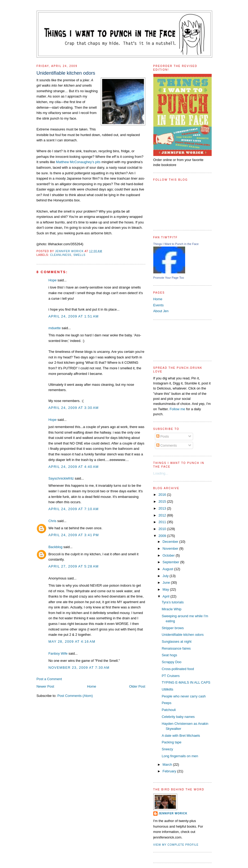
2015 (163, 501)
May (166, 589)
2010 (163, 529)
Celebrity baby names (178, 717)
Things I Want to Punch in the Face (176, 244)
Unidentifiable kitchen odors (183, 635)
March (168, 765)
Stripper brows (173, 628)
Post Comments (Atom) (75, 696)
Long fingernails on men (180, 756)
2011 (163, 522)
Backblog (56, 547)
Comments (167, 445)
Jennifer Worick (70, 251)
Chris (53, 521)
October (169, 555)
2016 (163, 495)
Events (158, 305)
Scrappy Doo (172, 662)
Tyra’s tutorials (173, 602)
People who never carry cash (184, 696)
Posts (163, 436)
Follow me (177, 409)
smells (80, 255)
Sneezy (167, 749)
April (166, 596)
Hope (53, 280)
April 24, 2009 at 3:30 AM (74, 408)
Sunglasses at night (177, 642)
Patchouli (169, 710)
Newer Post (45, 686)
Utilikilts (168, 689)
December (171, 542)
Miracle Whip (172, 609)
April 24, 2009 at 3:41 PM (74, 535)
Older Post (137, 686)
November (171, 549)
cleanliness (61, 255)
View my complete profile (176, 845)
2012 (163, 515)
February (170, 771)
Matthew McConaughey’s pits (78, 162)
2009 (163, 536)
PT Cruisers (171, 676)
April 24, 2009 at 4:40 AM (74, 467)
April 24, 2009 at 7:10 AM (74, 509)
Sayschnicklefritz (61, 478)
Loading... (161, 473)
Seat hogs (169, 655)
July (166, 576)
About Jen (161, 311)
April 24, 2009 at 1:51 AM (74, 316)
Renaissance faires (176, 648)
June (167, 583)
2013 (163, 508)
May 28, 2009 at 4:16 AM (72, 642)
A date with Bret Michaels (181, 736)
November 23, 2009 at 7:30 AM (79, 668)
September (171, 562)
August (168, 569)
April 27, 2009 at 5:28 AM (74, 566)
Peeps (167, 703)
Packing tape (172, 742)
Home (92, 686)
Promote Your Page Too (169, 278)
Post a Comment (49, 679)
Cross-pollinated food (178, 669)
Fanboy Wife (58, 653)
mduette (55, 328)
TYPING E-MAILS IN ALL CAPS (186, 682)
